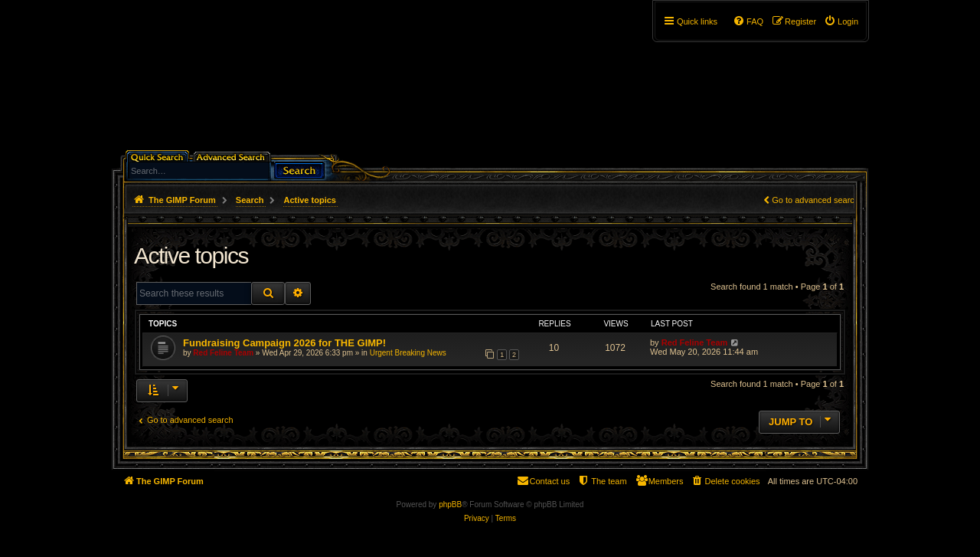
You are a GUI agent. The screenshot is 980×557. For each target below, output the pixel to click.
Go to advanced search (815, 200)
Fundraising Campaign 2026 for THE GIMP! (284, 343)
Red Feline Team (223, 353)
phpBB (450, 505)
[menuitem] (841, 21)
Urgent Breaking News (408, 353)
